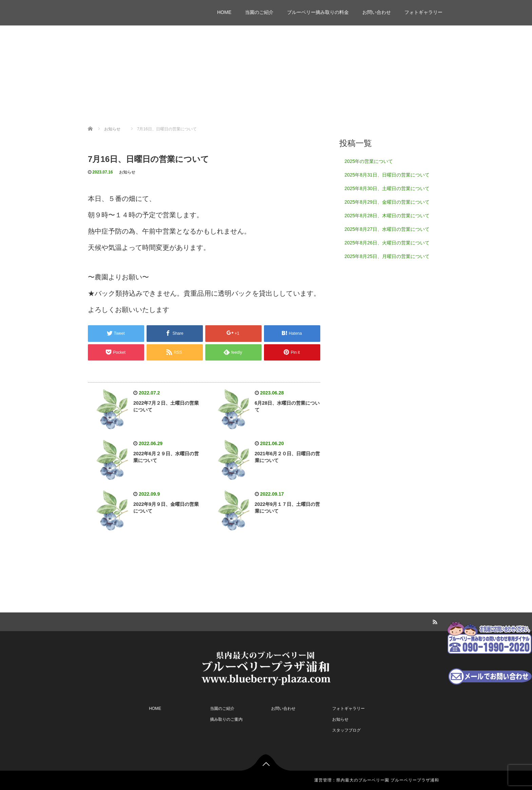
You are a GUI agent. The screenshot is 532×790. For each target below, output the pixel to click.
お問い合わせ (377, 12)
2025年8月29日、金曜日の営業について (387, 202)
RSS (434, 621)
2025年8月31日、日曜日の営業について (387, 175)
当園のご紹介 (259, 12)
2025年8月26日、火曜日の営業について (387, 243)
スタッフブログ (346, 730)
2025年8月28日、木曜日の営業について (387, 216)
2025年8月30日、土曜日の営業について (387, 188)
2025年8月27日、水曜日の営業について (387, 229)
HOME (224, 12)
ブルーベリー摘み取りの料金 (318, 12)
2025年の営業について (369, 161)
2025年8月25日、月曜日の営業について (387, 256)
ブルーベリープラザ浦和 (132, 9)
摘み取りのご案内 (226, 719)
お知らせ (127, 172)
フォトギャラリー (423, 12)
